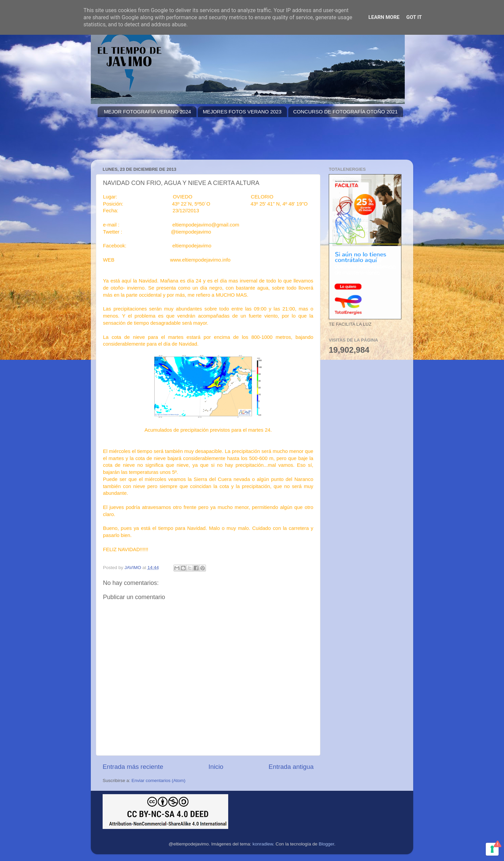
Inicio (216, 767)
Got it (414, 17)
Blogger (326, 844)
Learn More (384, 17)
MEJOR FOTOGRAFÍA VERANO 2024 (148, 112)
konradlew (263, 844)
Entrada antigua (291, 767)
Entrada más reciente (133, 767)
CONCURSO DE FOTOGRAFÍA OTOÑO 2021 (346, 112)
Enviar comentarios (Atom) (159, 781)
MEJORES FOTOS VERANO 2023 (242, 112)
